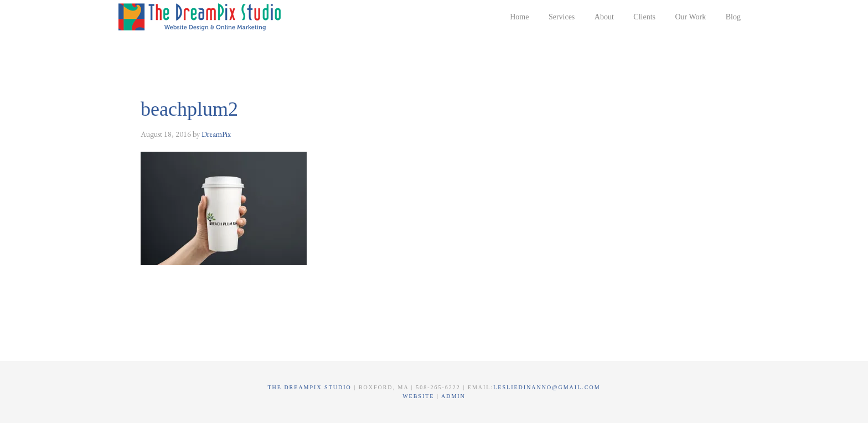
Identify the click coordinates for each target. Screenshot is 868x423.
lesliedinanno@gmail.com (547, 387)
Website (420, 396)
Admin (453, 396)
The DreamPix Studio (201, 17)
